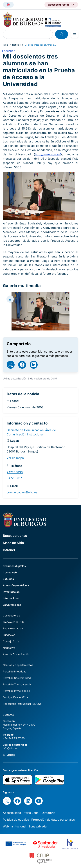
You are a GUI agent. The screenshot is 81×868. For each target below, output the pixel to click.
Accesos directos (59, 5)
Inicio (6, 45)
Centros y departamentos (18, 665)
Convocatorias (11, 615)
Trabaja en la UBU (13, 622)
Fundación (9, 635)
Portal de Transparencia (17, 684)
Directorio (49, 813)
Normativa (9, 648)
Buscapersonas (15, 536)
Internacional (11, 598)
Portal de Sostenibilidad (17, 678)
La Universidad (12, 605)
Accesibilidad (12, 813)
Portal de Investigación (16, 691)
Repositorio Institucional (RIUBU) (22, 704)
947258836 (15, 472)
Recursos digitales (14, 566)
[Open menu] (75, 34)
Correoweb (10, 572)
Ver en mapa (15, 458)
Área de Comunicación (16, 654)
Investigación (11, 592)
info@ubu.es (10, 748)
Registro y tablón (13, 628)
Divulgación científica (15, 697)
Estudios (8, 579)
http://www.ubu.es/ (48, 154)
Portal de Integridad (15, 671)
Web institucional (14, 826)
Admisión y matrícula (16, 585)
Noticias (16, 45)
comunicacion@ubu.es (22, 492)
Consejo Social (11, 641)
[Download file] (10, 299)
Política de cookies (16, 820)
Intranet (9, 550)
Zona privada (38, 826)
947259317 (14, 478)
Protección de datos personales (53, 820)
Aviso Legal (31, 813)
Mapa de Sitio (13, 543)
